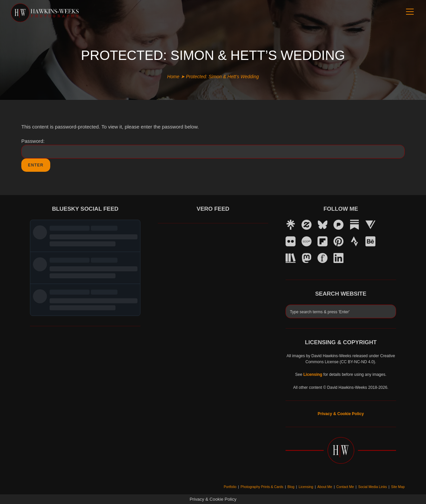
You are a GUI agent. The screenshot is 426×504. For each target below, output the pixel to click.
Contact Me (347, 487)
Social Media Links (374, 487)
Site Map (398, 487)
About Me (327, 487)
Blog (294, 487)
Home (173, 77)
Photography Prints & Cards (266, 487)
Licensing (309, 487)
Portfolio (235, 487)
